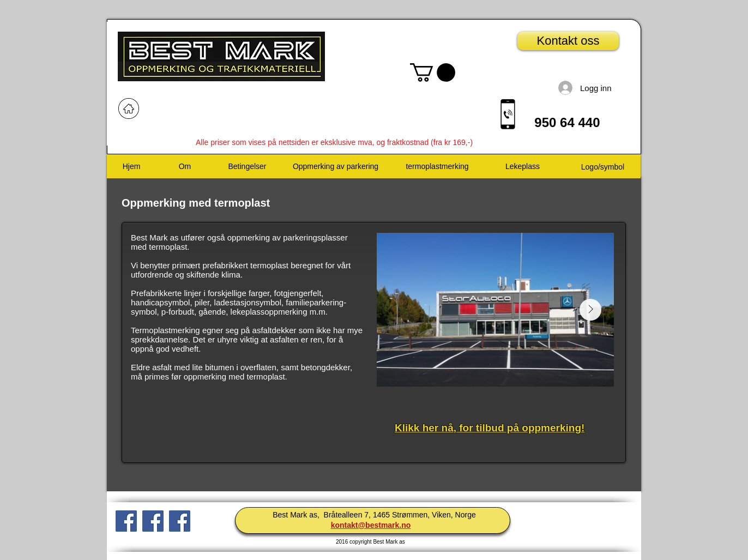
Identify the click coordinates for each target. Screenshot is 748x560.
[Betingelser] (247, 167)
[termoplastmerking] (437, 167)
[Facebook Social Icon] (180, 521)
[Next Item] (590, 310)
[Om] (185, 167)
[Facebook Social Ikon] (126, 521)
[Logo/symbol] (603, 167)
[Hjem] (131, 167)
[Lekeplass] (523, 167)
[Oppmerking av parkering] (336, 167)
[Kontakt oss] (568, 41)
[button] (433, 73)
